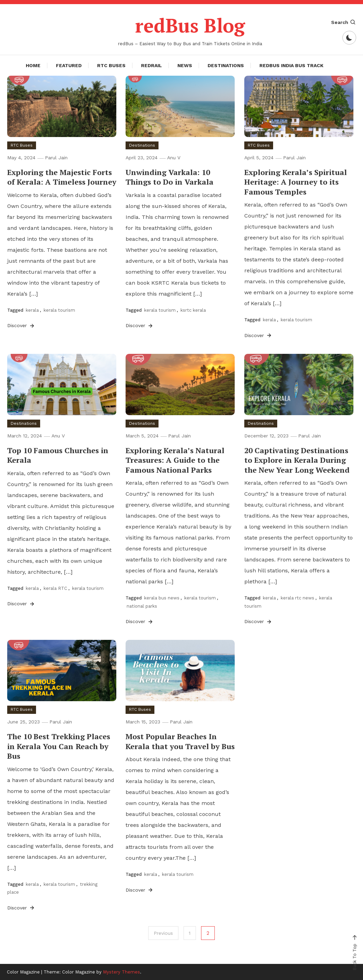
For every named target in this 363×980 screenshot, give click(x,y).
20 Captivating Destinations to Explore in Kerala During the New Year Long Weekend (297, 460)
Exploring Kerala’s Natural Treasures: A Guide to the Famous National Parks (175, 460)
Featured (69, 65)
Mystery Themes (121, 972)
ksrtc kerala (193, 310)
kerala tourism (59, 310)
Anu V (174, 157)
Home (33, 65)
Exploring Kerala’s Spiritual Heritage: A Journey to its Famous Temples (296, 182)
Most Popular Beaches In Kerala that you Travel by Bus (180, 741)
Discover (21, 325)
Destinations (226, 65)
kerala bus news (162, 598)
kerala (32, 310)
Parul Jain (56, 157)
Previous (163, 933)
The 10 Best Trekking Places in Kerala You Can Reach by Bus (59, 746)
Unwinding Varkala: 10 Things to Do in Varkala (169, 177)
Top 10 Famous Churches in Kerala (58, 455)
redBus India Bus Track (291, 65)
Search (344, 22)
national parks (142, 606)
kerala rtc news (297, 598)
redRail (151, 65)
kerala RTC (55, 588)
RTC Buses (111, 65)
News (185, 65)
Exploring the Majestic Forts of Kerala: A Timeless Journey (62, 177)
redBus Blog (190, 25)
